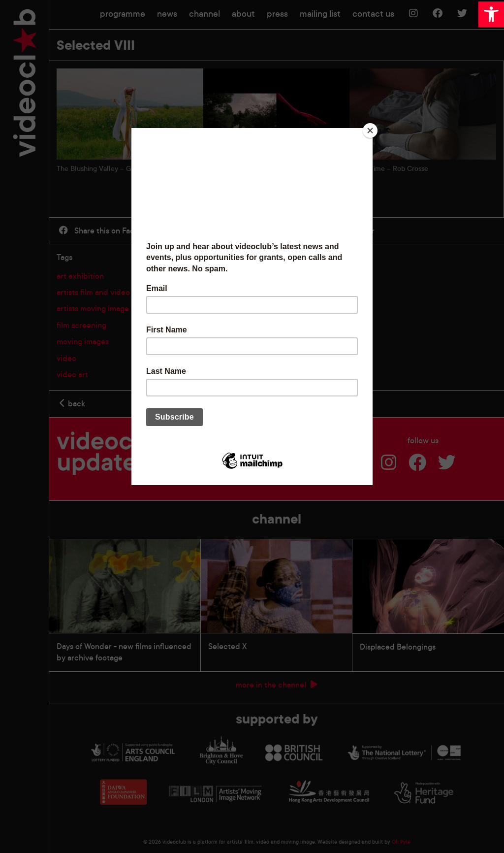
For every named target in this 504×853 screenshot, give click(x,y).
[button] (491, 14)
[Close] (370, 131)
